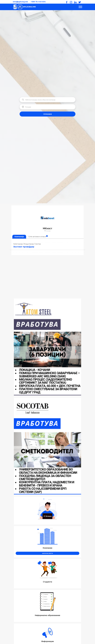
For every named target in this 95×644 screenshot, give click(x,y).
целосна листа (47, 553)
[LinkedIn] (75, 2)
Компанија (19, 237)
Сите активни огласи (38, 236)
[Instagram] (71, 2)
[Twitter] (79, 2)
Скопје (47, 231)
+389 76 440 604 (38, 2)
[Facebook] (66, 2)
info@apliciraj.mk (20, 2)
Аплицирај (47, 114)
